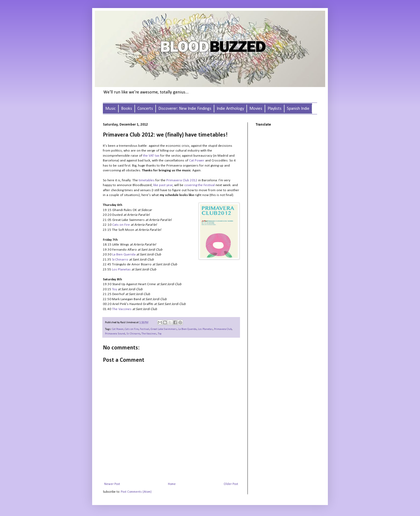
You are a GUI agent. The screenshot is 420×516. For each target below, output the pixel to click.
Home (172, 484)
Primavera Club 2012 (182, 180)
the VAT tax (151, 156)
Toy (115, 289)
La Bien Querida (124, 255)
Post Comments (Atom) (136, 492)
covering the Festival (200, 185)
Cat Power (197, 161)
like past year (163, 185)
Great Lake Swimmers (164, 329)
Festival (145, 329)
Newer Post (112, 484)
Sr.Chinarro (120, 260)
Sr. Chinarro (133, 334)
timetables (147, 180)
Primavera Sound (115, 334)
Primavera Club (223, 329)
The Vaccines (122, 309)
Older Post (231, 484)
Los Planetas (121, 270)
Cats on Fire (121, 225)
